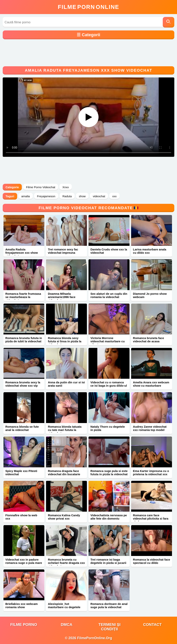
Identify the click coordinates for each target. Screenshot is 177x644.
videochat (99, 196)
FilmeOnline (88, 7)
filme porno (24, 625)
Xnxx (65, 187)
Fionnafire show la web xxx (21, 517)
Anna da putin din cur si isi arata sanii (66, 384)
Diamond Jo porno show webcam (150, 295)
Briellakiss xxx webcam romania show (22, 605)
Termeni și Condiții (110, 627)
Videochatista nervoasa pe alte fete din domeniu (109, 517)
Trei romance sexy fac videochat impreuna (63, 251)
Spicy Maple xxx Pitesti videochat (21, 473)
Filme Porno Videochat (41, 187)
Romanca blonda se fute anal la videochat (22, 428)
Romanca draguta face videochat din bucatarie (64, 473)
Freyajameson (46, 196)
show (82, 196)
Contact (152, 625)
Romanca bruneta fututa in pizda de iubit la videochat (24, 340)
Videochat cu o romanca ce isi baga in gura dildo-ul (109, 384)
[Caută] (169, 22)
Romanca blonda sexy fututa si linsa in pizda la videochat (64, 341)
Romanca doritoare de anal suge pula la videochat (109, 605)
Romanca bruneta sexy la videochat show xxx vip (23, 384)
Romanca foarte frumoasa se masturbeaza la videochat (23, 297)
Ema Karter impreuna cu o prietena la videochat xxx (151, 473)
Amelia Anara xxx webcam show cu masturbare (151, 384)
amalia (26, 196)
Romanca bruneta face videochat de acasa (149, 340)
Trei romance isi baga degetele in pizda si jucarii (108, 561)
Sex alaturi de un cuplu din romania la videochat (109, 295)
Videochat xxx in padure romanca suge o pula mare (24, 561)
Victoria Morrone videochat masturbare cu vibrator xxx (108, 341)
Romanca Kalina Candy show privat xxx (64, 517)
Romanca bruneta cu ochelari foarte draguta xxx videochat (66, 563)
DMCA (67, 625)
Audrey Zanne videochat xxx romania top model (150, 428)
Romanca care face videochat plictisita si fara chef (151, 518)
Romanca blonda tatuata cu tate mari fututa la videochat (65, 430)
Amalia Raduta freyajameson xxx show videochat (22, 253)
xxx (114, 196)
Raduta (67, 196)
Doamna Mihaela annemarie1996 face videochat (62, 297)
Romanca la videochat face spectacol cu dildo (152, 561)
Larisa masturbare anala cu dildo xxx (150, 251)
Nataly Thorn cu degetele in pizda (108, 428)
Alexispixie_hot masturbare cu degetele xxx (64, 607)
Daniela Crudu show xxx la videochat (109, 251)
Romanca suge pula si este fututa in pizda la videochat (109, 473)
